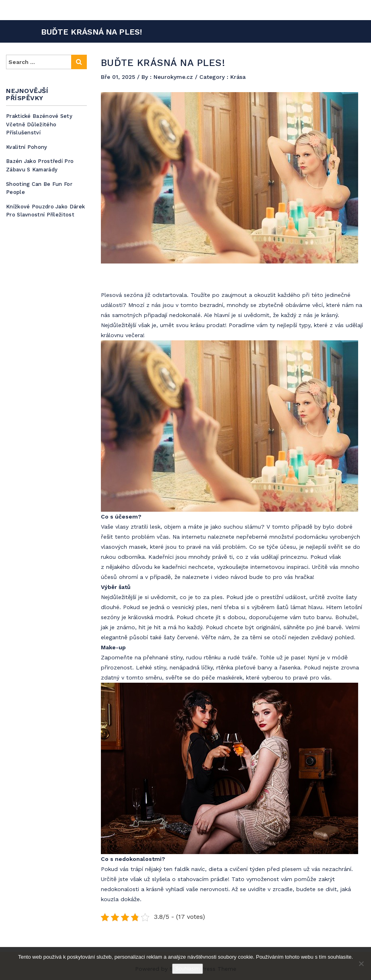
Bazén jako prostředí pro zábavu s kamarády (40, 165)
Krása (238, 77)
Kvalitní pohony (27, 147)
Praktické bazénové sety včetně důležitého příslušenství (39, 124)
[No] (361, 964)
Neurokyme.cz (174, 77)
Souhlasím (188, 969)
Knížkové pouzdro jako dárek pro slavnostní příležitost (45, 211)
